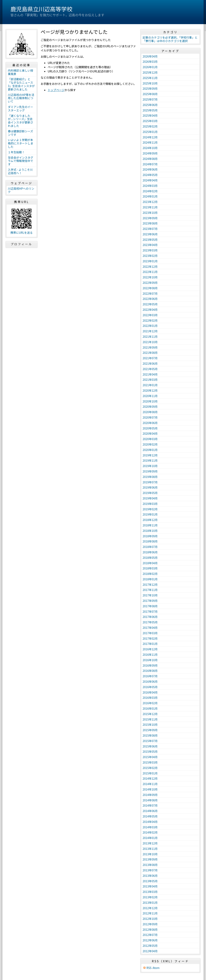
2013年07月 (150, 870)
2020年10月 (150, 401)
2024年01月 (150, 196)
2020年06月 (150, 423)
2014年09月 (150, 795)
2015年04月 (150, 757)
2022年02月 (150, 320)
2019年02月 (150, 509)
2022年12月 (150, 267)
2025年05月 (150, 110)
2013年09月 (150, 859)
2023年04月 (150, 245)
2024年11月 (150, 142)
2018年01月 (150, 579)
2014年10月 (150, 789)
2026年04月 (150, 56)
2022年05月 (150, 304)
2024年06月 (150, 169)
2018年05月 (150, 558)
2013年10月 (150, 854)
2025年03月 (150, 121)
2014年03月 (150, 827)
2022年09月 (150, 283)
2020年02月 (150, 444)
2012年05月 (150, 946)
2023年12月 (150, 202)
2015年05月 (150, 751)
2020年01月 (150, 450)
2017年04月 (150, 628)
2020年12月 (150, 390)
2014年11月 (150, 784)
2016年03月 (150, 698)
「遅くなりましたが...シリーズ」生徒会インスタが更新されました (21, 121)
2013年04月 (150, 886)
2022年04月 (150, 310)
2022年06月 (150, 299)
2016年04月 (150, 692)
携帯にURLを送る (22, 233)
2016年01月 (150, 708)
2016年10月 (150, 660)
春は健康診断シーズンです (20, 133)
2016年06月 (150, 681)
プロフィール (22, 244)
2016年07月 (150, 676)
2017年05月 (150, 622)
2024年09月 (150, 153)
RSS (149, 968)
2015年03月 (150, 762)
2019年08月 (150, 477)
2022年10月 (150, 277)
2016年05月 (150, 687)
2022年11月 (150, 272)
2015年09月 (150, 730)
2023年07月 (150, 229)
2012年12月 (150, 908)
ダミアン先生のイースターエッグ (20, 109)
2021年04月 (150, 374)
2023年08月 (150, 223)
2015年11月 (150, 719)
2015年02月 (150, 768)
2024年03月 (150, 186)
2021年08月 (150, 353)
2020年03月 (150, 439)
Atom (156, 968)
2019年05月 (150, 493)
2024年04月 (150, 180)
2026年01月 (150, 67)
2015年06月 (150, 746)
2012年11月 (150, 913)
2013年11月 (150, 849)
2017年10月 (150, 595)
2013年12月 (150, 843)
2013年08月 (150, 865)
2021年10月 (150, 342)
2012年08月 (150, 930)
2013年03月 (150, 892)
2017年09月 (150, 601)
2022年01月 (150, 326)
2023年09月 (150, 218)
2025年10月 (150, 83)
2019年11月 (150, 460)
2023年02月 (150, 256)
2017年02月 (150, 638)
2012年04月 (150, 951)
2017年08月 (150, 606)
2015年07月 (150, 741)
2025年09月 (150, 89)
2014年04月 (150, 822)
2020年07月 (150, 417)
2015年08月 (150, 735)
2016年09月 (150, 665)
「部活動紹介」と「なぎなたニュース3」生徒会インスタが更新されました (21, 84)
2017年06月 (150, 617)
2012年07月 (150, 935)
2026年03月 (150, 62)
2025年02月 (150, 126)
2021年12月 (150, 331)
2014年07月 (150, 805)
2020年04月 (150, 433)
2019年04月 (150, 498)
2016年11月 (150, 655)
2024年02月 (150, 191)
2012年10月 (150, 919)
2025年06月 (150, 105)
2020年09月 (150, 407)
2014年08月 (150, 800)
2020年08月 (150, 412)
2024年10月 (150, 148)
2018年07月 (150, 547)
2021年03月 (150, 380)
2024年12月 (150, 137)
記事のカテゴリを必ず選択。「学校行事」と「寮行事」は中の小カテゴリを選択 (170, 39)
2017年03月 (150, 633)
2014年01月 (150, 838)
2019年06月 (150, 487)
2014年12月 (150, 778)
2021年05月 (150, 369)
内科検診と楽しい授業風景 (21, 72)
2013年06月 (150, 876)
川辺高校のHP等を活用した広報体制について (21, 98)
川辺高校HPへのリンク (21, 190)
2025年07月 (150, 99)
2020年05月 (150, 428)
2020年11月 (150, 396)
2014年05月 (150, 816)
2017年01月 (150, 644)
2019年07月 (150, 482)
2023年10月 (150, 213)
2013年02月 (150, 897)
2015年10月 (150, 725)
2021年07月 (150, 358)
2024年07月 (150, 164)
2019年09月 (150, 471)
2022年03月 (150, 315)
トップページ (56, 90)
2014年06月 (150, 811)
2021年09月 (150, 347)
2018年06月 (150, 552)
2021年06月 (150, 363)
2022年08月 (150, 288)
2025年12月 (150, 72)
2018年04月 (150, 563)
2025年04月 (150, 115)
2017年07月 (150, 611)
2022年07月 (150, 293)
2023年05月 (150, 240)
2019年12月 (150, 455)
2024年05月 (150, 175)
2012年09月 (150, 924)
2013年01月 (150, 903)
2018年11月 (150, 525)
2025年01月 (150, 132)
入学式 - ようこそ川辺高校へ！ (20, 171)
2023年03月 (150, 250)
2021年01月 (150, 385)
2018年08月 (150, 541)
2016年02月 (150, 703)
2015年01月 (150, 773)
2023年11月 (150, 207)
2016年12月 (150, 649)
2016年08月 (150, 671)
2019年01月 (150, 514)
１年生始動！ (16, 152)
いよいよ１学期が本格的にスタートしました (21, 143)
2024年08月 (150, 159)
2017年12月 (150, 585)
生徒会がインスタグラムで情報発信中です (21, 161)
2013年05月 (150, 881)
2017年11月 (150, 590)
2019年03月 (150, 504)
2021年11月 (150, 337)
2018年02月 (150, 574)
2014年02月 (150, 832)
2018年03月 (150, 568)
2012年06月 (150, 940)
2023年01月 (150, 261)
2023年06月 (150, 234)
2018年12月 (150, 520)
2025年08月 (150, 94)
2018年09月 (150, 536)
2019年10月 (150, 466)
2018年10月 (150, 531)
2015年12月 (150, 714)
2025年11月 (150, 78)
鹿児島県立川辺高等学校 (41, 9)
